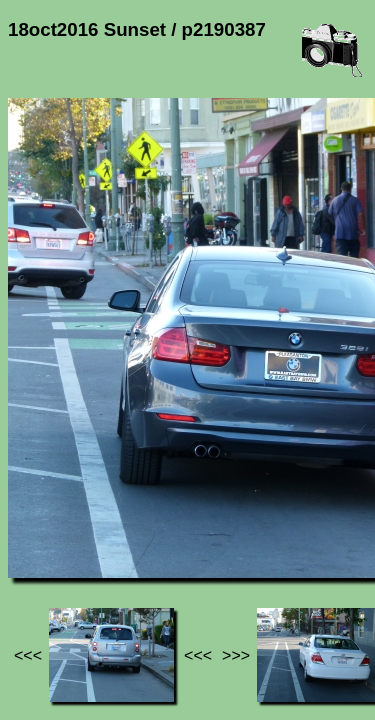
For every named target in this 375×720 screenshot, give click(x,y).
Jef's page (44, 520)
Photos (119, 520)
